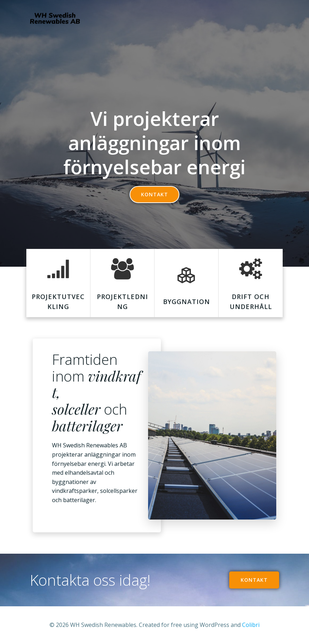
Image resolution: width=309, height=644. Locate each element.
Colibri (251, 625)
